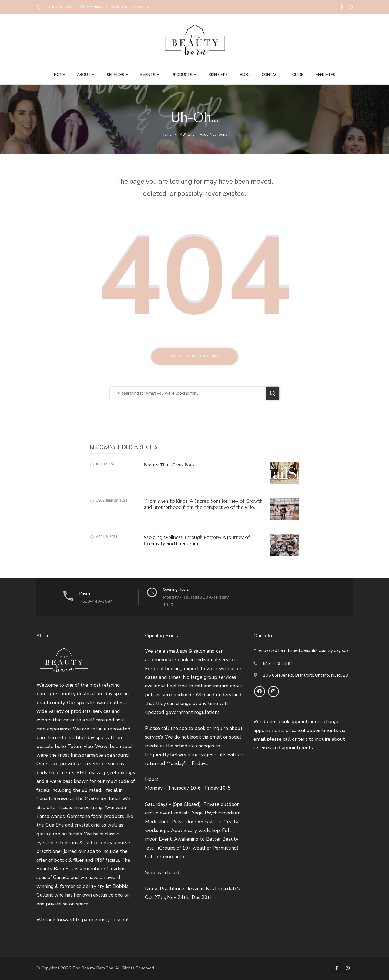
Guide (298, 75)
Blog (245, 75)
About (84, 75)
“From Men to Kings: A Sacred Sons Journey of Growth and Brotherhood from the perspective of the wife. (203, 504)
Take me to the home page (195, 356)
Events (148, 75)
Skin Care (218, 75)
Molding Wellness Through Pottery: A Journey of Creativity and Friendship (197, 540)
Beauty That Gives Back (169, 465)
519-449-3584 (278, 664)
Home (59, 75)
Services (115, 75)
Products (182, 75)
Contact (271, 75)
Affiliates (325, 75)
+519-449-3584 (57, 7)
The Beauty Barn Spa (93, 968)
